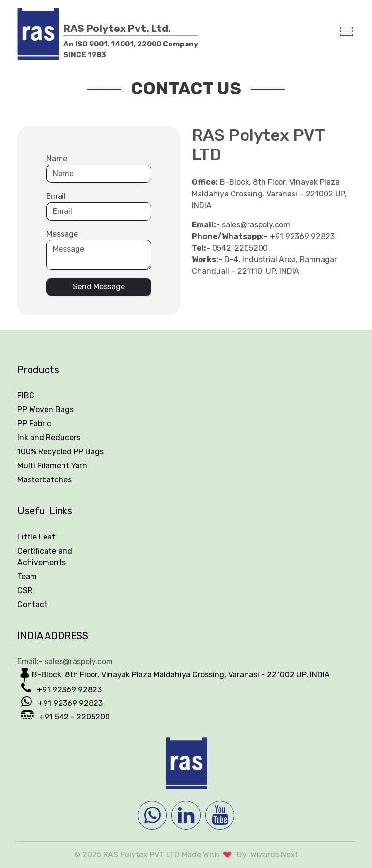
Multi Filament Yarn (52, 466)
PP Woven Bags (46, 410)
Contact (32, 605)
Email (56, 196)
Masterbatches (45, 480)
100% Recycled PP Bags (61, 452)
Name (57, 158)
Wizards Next (274, 855)
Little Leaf (37, 537)
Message (62, 234)
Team (27, 576)
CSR (25, 591)
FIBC (26, 396)
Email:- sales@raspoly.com (65, 662)
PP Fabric (34, 424)
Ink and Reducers (49, 438)
